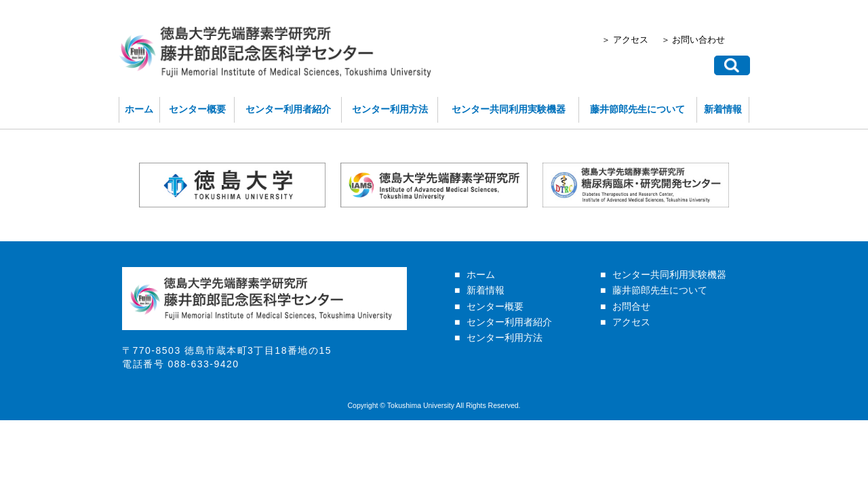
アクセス (631, 334)
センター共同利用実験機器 (512, 115)
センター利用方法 (387, 115)
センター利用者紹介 (280, 115)
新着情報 (738, 115)
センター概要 (184, 115)
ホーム (124, 115)
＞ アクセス (635, 41)
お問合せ (631, 319)
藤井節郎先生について (648, 115)
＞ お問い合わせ (709, 41)
